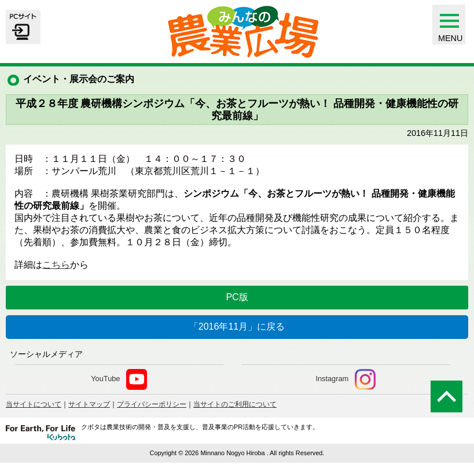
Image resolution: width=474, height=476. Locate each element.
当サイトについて (34, 404)
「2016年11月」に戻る (237, 326)
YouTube (119, 379)
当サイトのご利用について (235, 404)
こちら (56, 265)
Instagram (346, 379)
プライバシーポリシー (152, 404)
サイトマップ (89, 404)
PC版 (237, 297)
